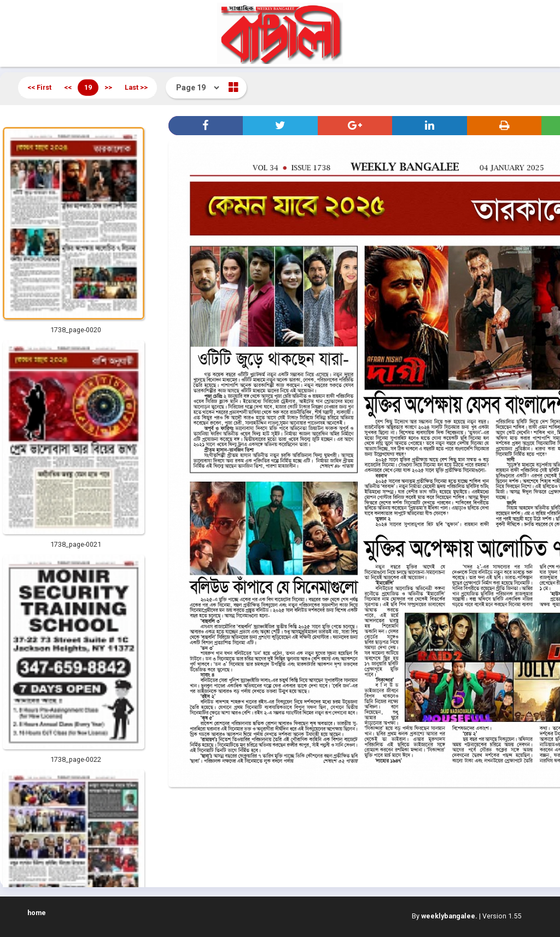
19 (88, 87)
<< (68, 87)
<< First (39, 87)
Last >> (136, 87)
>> (108, 87)
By (445, 916)
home (37, 913)
